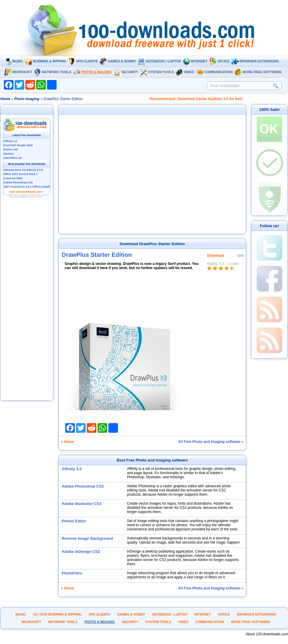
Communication (214, 72)
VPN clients (83, 61)
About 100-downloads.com (267, 634)
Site (241, 256)
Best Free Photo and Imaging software (152, 460)
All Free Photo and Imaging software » (211, 442)
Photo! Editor (74, 521)
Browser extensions (255, 61)
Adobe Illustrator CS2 (82, 504)
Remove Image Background (87, 538)
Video (185, 72)
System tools (157, 72)
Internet (195, 61)
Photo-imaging (27, 99)
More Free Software (258, 72)
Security (126, 72)
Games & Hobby (118, 61)
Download (215, 256)
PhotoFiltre (72, 573)
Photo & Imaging (92, 72)
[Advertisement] (27, 310)
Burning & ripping (46, 61)
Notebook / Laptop (159, 61)
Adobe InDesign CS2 (81, 552)
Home (5, 99)
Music (13, 61)
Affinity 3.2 (72, 469)
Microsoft (18, 72)
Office (219, 61)
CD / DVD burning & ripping (57, 614)
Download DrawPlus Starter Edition (152, 244)
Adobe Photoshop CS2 (83, 486)
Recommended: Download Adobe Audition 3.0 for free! (196, 99)
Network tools (53, 72)
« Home (68, 442)
